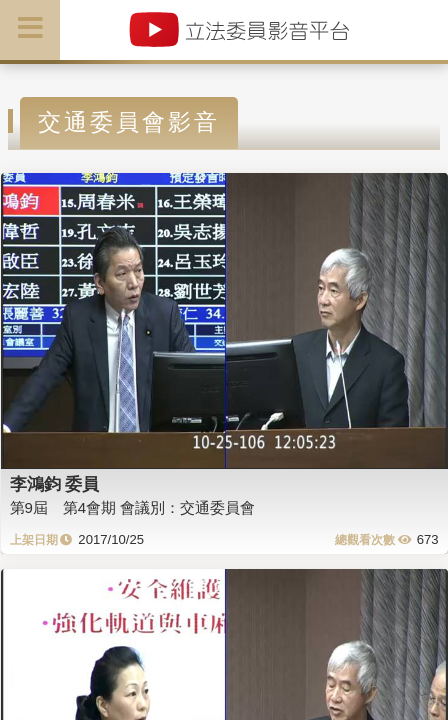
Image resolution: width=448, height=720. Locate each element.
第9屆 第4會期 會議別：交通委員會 (133, 507)
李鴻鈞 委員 (55, 484)
